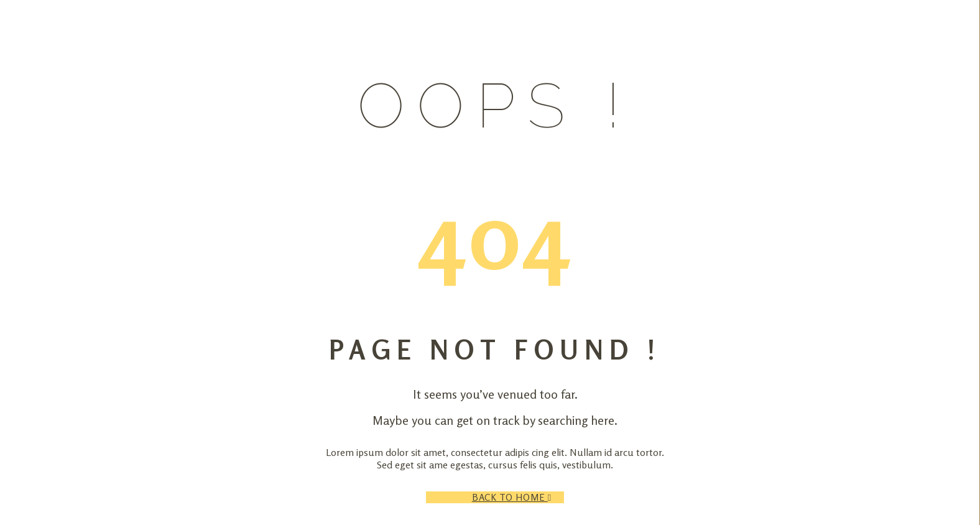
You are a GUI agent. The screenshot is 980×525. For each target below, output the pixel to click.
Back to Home (518, 497)
